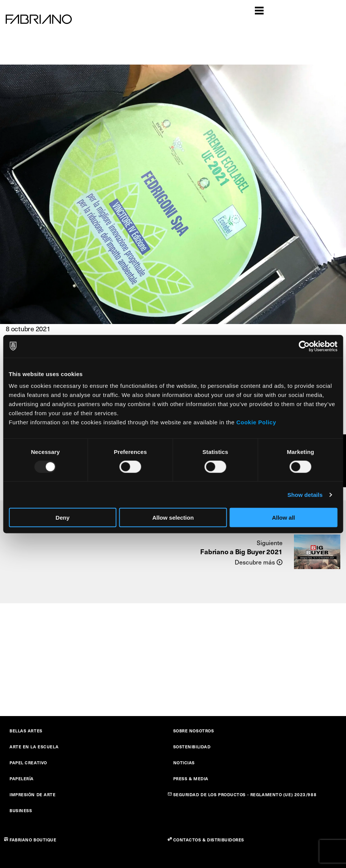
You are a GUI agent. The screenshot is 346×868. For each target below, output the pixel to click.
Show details (305, 494)
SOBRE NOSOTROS (194, 731)
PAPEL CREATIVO (28, 763)
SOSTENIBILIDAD (192, 747)
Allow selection (173, 518)
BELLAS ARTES (26, 731)
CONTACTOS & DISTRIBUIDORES (209, 840)
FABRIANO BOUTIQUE (33, 840)
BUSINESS (21, 810)
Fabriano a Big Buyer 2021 (241, 551)
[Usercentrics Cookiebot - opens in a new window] (304, 346)
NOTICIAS (184, 763)
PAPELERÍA (22, 779)
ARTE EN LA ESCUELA (34, 747)
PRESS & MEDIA (191, 779)
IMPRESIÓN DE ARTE (33, 794)
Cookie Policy (256, 422)
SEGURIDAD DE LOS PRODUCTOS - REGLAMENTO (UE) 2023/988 (245, 794)
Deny (62, 518)
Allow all (284, 518)
